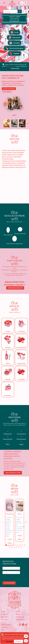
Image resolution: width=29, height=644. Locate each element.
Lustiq (4, 620)
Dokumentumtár (20, 620)
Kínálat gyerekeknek (9, 89)
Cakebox (5, 617)
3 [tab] (11, 545)
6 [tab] (18, 545)
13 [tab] (16, 547)
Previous (2, 124)
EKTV (3, 630)
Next (27, 124)
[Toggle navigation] (4, 3)
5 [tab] (15, 545)
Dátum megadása (15, 288)
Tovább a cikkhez (10, 541)
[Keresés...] (10, 11)
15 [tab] (21, 547)
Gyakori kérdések (6, 625)
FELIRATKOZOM (9, 583)
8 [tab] (22, 545)
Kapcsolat (4, 627)
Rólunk (18, 614)
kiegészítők (5, 614)
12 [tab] (14, 547)
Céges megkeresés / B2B (13, 473)
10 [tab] (10, 547)
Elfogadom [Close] (18, 641)
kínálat (3, 612)
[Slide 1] (15, 60)
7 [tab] (20, 545)
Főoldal (18, 612)
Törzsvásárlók (11, 66)
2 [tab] (8, 545)
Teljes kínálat (7, 92)
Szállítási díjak (20, 617)
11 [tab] (12, 547)
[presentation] (15, 578)
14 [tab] (19, 547)
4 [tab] (13, 545)
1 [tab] (6, 545)
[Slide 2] (16, 115)
